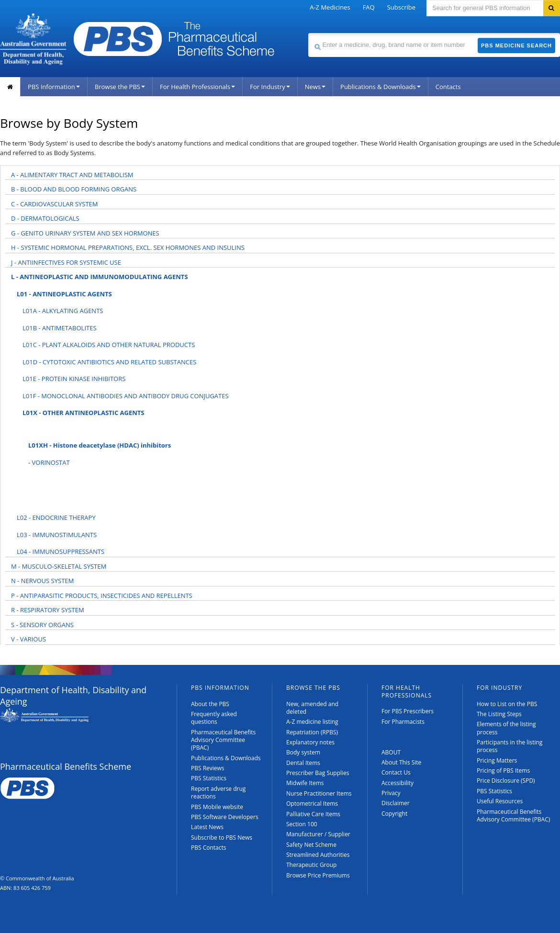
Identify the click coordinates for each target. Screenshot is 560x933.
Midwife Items (305, 783)
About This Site (401, 762)
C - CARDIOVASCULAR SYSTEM (55, 204)
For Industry (270, 87)
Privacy (391, 793)
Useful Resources (500, 801)
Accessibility (398, 783)
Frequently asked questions (214, 718)
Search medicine (308, 33)
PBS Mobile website (217, 807)
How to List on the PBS (507, 704)
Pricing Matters (497, 760)
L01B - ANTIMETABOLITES (60, 328)
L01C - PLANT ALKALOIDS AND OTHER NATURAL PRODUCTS (109, 345)
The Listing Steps (499, 714)
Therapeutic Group (311, 865)
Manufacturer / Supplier (318, 834)
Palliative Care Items (313, 814)
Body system (303, 752)
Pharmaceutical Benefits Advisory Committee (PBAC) (223, 740)
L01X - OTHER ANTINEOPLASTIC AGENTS (84, 413)
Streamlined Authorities (318, 855)
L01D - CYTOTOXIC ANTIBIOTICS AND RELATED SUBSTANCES (109, 362)
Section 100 (302, 824)
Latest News (207, 827)
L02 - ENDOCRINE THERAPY (56, 517)
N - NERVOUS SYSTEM (42, 581)
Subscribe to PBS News (222, 837)
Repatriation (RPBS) (312, 732)
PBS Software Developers (225, 817)
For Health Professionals (197, 87)
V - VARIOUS (28, 639)
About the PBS (210, 704)
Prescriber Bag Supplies (318, 773)
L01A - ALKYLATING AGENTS (63, 311)
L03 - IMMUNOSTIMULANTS (57, 535)
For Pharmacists (403, 722)
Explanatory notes (310, 742)
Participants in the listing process (510, 746)
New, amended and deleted (312, 708)
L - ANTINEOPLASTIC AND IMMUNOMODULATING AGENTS (100, 277)
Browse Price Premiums (318, 875)
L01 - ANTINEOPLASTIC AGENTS (64, 294)
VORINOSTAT (51, 462)
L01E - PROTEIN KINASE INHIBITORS (74, 379)
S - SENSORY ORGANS (42, 625)
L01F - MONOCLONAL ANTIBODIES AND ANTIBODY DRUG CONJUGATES (126, 396)
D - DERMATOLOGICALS (45, 218)
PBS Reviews (208, 768)
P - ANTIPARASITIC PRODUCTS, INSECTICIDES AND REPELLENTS (102, 596)
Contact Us (396, 772)
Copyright (394, 814)
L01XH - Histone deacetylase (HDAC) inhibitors (100, 445)
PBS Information (54, 87)
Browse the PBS (120, 87)
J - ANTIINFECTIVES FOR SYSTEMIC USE (66, 262)
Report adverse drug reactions (218, 792)
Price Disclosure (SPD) (506, 781)
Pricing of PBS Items (503, 770)
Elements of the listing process (506, 728)
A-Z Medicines (330, 7)
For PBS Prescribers (408, 711)
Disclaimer (396, 803)
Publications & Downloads (381, 87)
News (315, 87)
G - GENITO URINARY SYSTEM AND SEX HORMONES (85, 233)
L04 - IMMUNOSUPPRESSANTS (61, 551)
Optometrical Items (312, 804)
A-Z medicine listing (312, 722)
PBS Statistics (209, 778)
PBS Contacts (209, 848)
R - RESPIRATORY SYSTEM (48, 610)
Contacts (448, 87)
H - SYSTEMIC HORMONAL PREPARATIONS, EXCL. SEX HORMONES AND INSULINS (128, 247)
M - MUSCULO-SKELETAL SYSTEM (59, 566)
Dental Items (303, 763)
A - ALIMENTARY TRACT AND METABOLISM (72, 175)
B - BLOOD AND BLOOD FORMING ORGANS (74, 189)
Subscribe (401, 7)
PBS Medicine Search (516, 45)
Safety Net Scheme (311, 845)
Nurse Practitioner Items (319, 793)
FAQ (369, 7)
